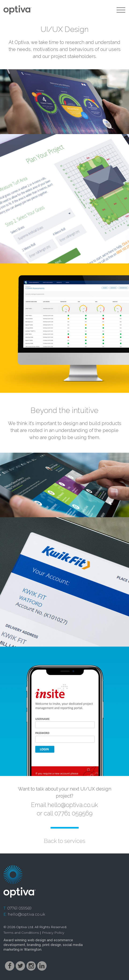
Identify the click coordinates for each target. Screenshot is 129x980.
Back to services (65, 841)
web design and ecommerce (50, 940)
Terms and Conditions (21, 933)
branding (34, 945)
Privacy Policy (53, 933)
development (14, 945)
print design (52, 945)
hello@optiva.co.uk (73, 805)
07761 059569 (19, 908)
